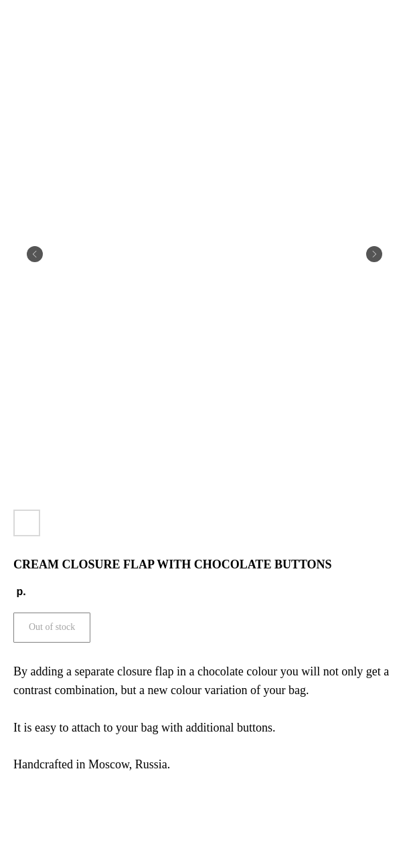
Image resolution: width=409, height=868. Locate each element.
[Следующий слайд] (374, 254)
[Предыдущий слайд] (35, 254)
